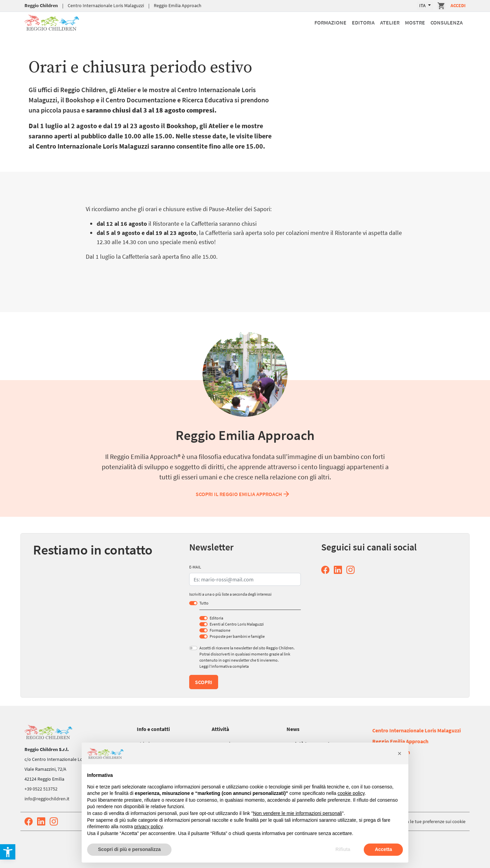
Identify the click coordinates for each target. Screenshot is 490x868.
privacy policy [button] (149, 827)
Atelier (390, 22)
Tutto (204, 603)
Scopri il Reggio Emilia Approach (243, 494)
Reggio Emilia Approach (178, 5)
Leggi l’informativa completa (224, 666)
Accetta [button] (383, 849)
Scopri (204, 682)
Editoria (363, 22)
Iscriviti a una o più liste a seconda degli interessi (230, 594)
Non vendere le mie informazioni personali (297, 813)
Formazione (330, 22)
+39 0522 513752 (41, 789)
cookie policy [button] (351, 793)
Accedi (458, 5)
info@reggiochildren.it (47, 799)
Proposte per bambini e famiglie (237, 636)
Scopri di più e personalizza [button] (129, 849)
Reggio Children (41, 5)
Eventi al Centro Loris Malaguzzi (237, 624)
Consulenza (447, 22)
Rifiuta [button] (343, 849)
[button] (399, 753)
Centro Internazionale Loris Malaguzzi (106, 5)
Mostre (415, 22)
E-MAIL (195, 567)
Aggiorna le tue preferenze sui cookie (428, 821)
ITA (423, 5)
